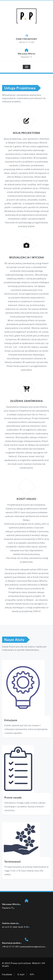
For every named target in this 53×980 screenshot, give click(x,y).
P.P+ (32, 974)
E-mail (21, 974)
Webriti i (37, 963)
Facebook (7, 974)
